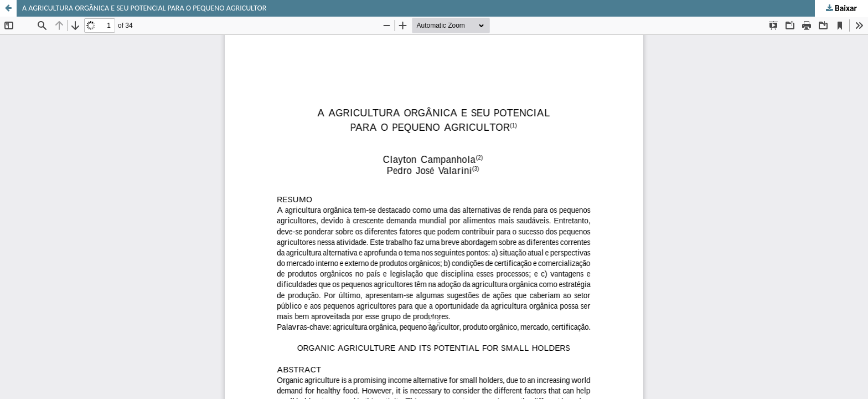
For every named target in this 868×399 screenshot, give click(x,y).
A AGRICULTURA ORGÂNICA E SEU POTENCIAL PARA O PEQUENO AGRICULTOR (144, 8)
